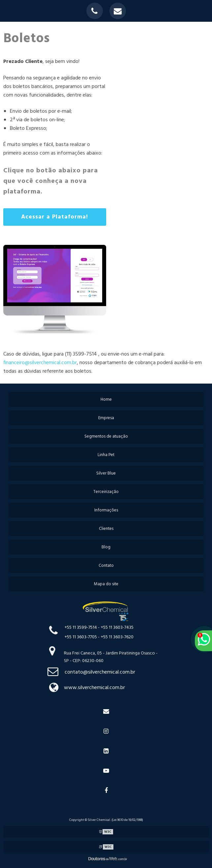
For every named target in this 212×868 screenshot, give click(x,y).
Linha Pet (106, 455)
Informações (106, 510)
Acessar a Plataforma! (55, 217)
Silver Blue (106, 473)
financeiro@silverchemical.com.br (40, 363)
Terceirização (106, 492)
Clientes (106, 529)
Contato (106, 566)
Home (106, 400)
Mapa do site (106, 584)
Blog (106, 547)
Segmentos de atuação (106, 436)
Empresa (106, 418)
